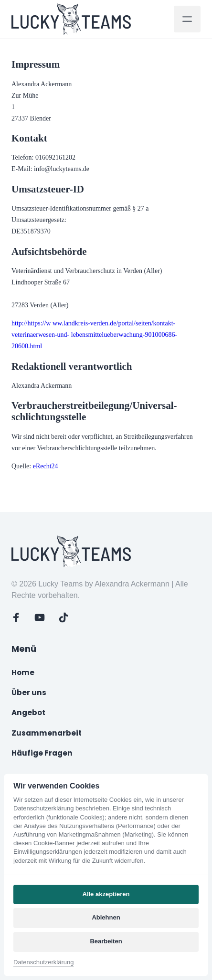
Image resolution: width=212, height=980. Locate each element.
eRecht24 (46, 466)
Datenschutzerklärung (43, 962)
